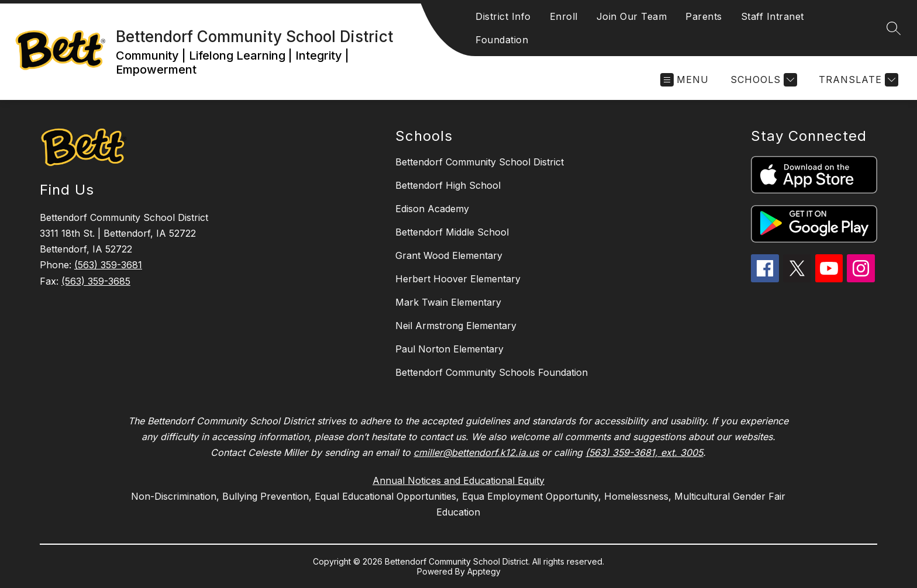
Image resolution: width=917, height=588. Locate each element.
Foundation (502, 40)
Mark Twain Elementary (448, 302)
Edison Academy (432, 209)
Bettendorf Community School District (480, 162)
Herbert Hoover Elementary (458, 279)
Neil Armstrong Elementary (456, 326)
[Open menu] (685, 80)
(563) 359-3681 (108, 265)
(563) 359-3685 (96, 281)
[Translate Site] (857, 80)
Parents (704, 16)
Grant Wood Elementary (449, 255)
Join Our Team (632, 16)
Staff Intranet (773, 16)
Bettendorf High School (448, 185)
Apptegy (484, 571)
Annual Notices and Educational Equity (458, 480)
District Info (503, 16)
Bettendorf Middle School (452, 232)
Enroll (564, 16)
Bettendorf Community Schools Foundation (492, 372)
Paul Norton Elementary (449, 349)
